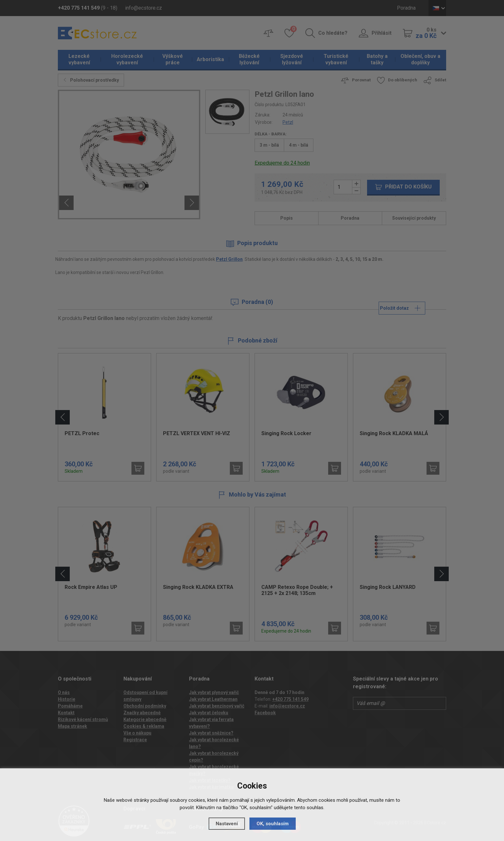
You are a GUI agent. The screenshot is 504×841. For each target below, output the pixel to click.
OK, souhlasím (273, 824)
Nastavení (227, 824)
